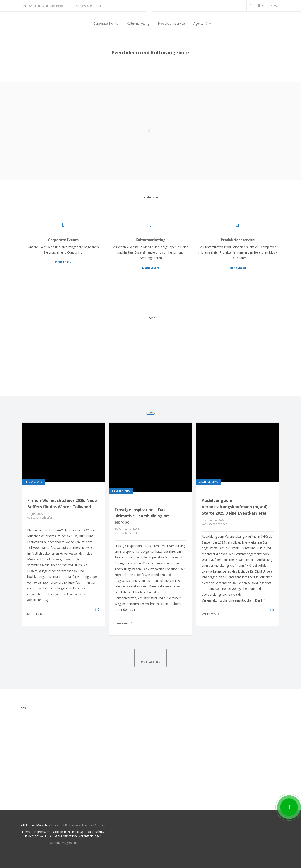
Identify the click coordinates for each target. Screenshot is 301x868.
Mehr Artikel (150, 660)
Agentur (201, 23)
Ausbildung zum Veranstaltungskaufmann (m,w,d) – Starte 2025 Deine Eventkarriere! (236, 507)
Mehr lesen (63, 262)
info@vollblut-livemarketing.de (42, 6)
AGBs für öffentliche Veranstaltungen (76, 836)
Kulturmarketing (138, 23)
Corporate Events (106, 23)
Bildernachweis (35, 836)
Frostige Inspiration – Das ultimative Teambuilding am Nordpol (142, 516)
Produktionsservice (171, 23)
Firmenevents (34, 482)
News (26, 832)
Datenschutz (96, 832)
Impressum (42, 832)
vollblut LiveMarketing (35, 825)
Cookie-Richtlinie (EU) (68, 832)
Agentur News (209, 482)
